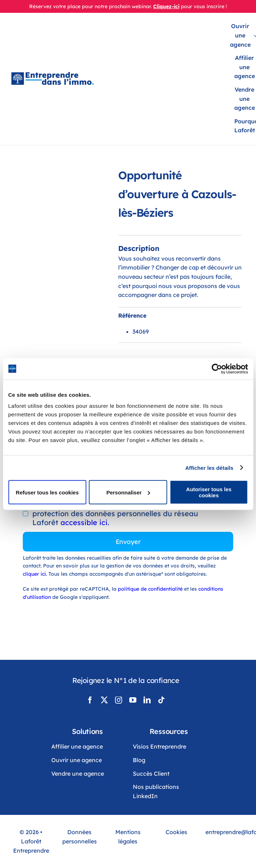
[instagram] (119, 700)
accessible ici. (85, 522)
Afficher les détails (209, 468)
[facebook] (90, 700)
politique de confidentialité (150, 589)
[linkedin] (147, 700)
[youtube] (133, 700)
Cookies (176, 832)
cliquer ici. (36, 574)
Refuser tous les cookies (47, 492)
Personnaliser (128, 492)
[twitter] (104, 700)
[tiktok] (161, 700)
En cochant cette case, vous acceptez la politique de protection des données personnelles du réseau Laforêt (125, 513)
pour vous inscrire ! (204, 6)
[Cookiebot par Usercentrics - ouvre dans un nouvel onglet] (217, 369)
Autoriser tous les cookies (209, 492)
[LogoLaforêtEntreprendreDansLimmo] (53, 75)
